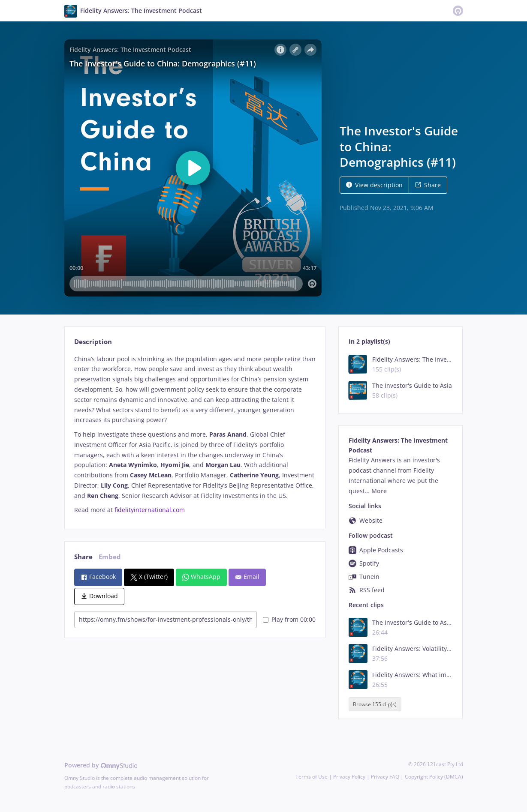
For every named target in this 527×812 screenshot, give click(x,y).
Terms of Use (312, 777)
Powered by (101, 765)
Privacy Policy (349, 777)
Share (428, 185)
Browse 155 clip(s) (375, 704)
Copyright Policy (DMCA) (434, 777)
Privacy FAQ (385, 777)
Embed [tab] (110, 557)
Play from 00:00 (289, 619)
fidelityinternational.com (150, 510)
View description (374, 185)
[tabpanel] (195, 435)
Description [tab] (93, 342)
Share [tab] (83, 557)
